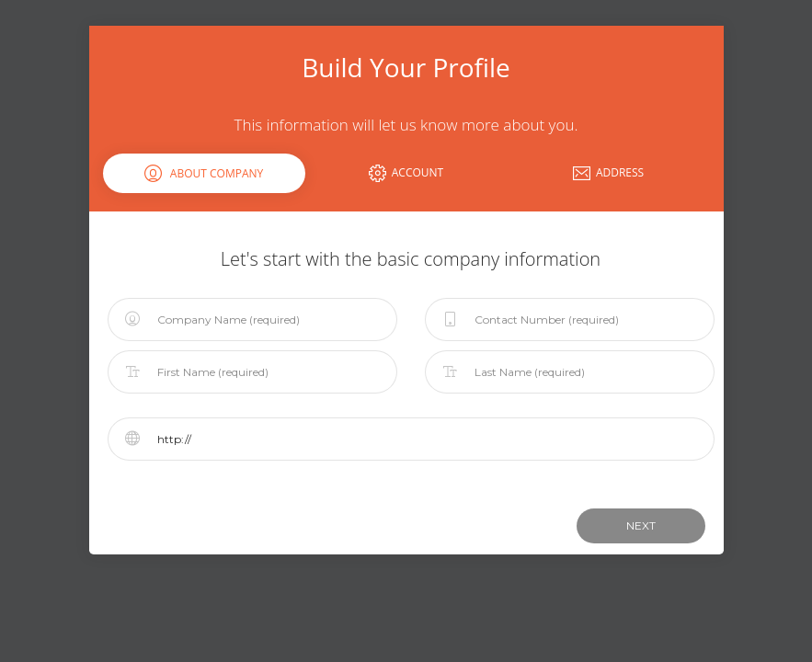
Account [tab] (406, 173)
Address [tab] (608, 173)
